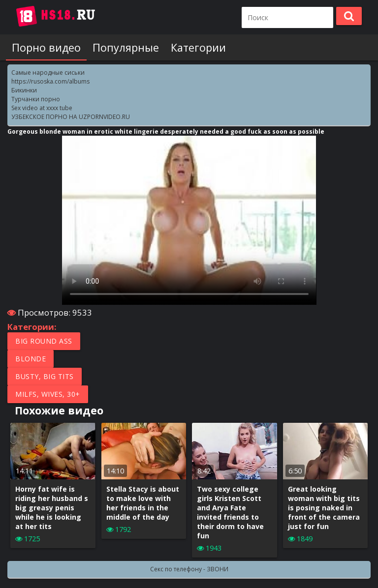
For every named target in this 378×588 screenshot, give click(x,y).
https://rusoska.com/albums (50, 81)
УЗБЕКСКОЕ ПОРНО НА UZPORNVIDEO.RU (71, 117)
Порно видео (46, 47)
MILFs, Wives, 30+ (48, 394)
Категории (198, 47)
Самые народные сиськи (48, 73)
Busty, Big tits (45, 376)
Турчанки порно (36, 99)
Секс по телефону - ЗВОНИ (189, 569)
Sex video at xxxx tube (42, 108)
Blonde (31, 359)
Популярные (126, 47)
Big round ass (44, 341)
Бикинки (24, 90)
